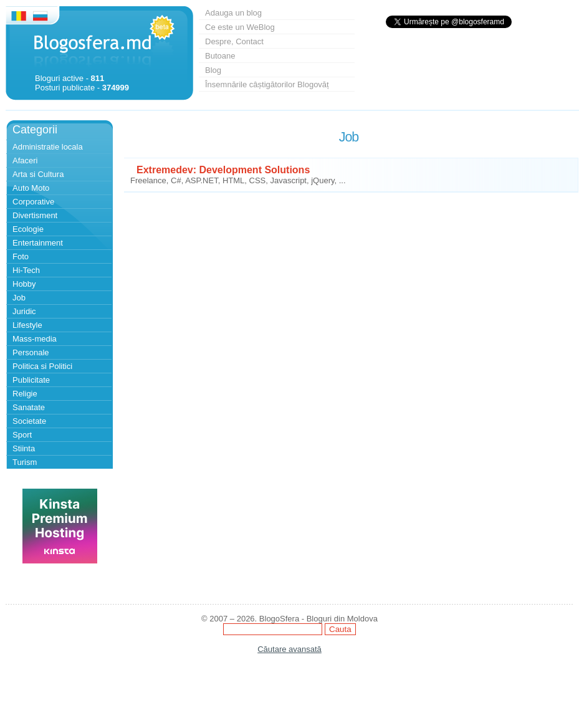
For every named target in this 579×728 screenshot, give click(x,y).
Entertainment (38, 243)
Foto (21, 256)
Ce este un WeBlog (240, 27)
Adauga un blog (233, 13)
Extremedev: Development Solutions (223, 170)
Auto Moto (31, 188)
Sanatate (29, 407)
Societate (29, 421)
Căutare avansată (289, 649)
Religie (25, 394)
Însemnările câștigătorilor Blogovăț (267, 84)
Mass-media (35, 339)
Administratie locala (48, 147)
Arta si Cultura (38, 174)
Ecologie (28, 229)
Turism (25, 462)
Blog (213, 70)
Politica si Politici (42, 366)
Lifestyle (27, 325)
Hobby (24, 284)
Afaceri (25, 160)
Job (19, 298)
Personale (31, 352)
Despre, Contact (234, 41)
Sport (22, 435)
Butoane (220, 56)
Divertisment (35, 215)
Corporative (33, 202)
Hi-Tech (26, 270)
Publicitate (31, 380)
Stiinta (24, 448)
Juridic (24, 311)
